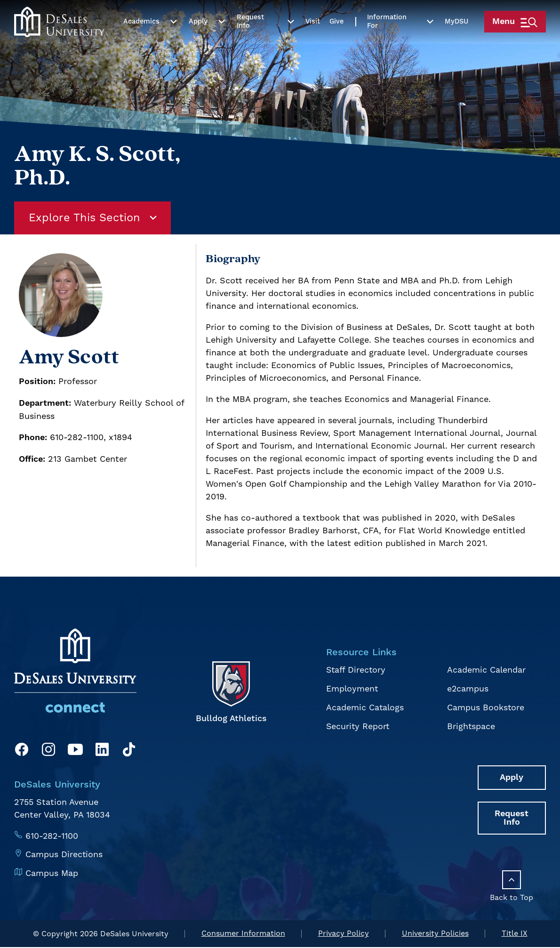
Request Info (250, 43)
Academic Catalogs (364, 707)
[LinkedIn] (102, 752)
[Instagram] (48, 752)
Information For (384, 43)
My (453, 43)
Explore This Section (94, 218)
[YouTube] (75, 752)
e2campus (468, 689)
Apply (198, 43)
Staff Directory (356, 671)
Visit (310, 43)
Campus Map (52, 873)
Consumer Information (243, 935)
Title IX (515, 935)
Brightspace (471, 726)
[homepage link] (59, 43)
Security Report (357, 726)
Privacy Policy (344, 935)
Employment (352, 689)
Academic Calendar (486, 671)
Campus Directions (64, 855)
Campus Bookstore (485, 707)
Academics (141, 43)
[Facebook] (22, 752)
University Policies (435, 935)
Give (334, 43)
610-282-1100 (52, 836)
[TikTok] (129, 752)
